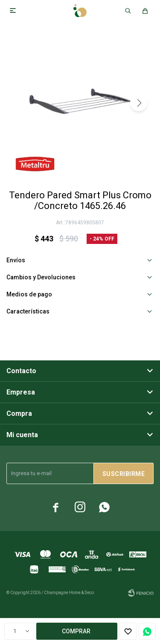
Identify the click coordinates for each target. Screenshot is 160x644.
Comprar (76, 631)
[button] (139, 103)
